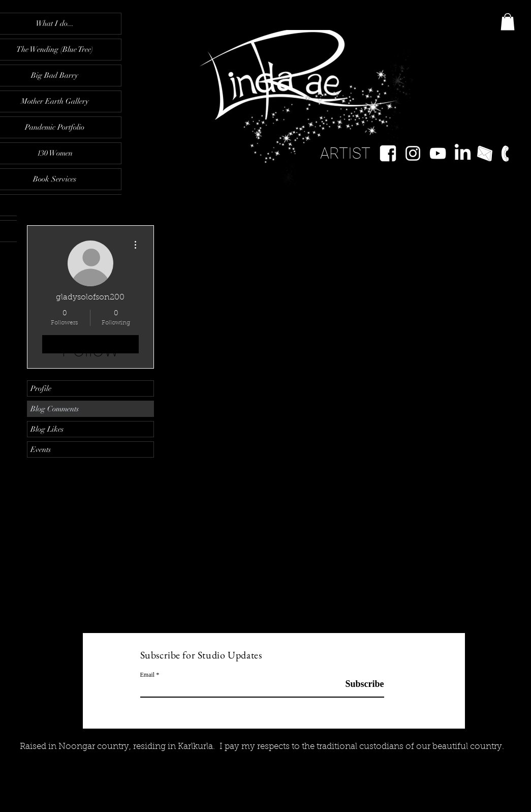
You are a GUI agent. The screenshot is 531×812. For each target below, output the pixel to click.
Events (41, 449)
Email (148, 675)
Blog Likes (47, 429)
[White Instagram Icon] (413, 153)
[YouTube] (438, 153)
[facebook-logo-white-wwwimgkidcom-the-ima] (388, 153)
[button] (508, 22)
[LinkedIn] (463, 153)
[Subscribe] (358, 684)
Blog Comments (55, 409)
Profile (41, 388)
